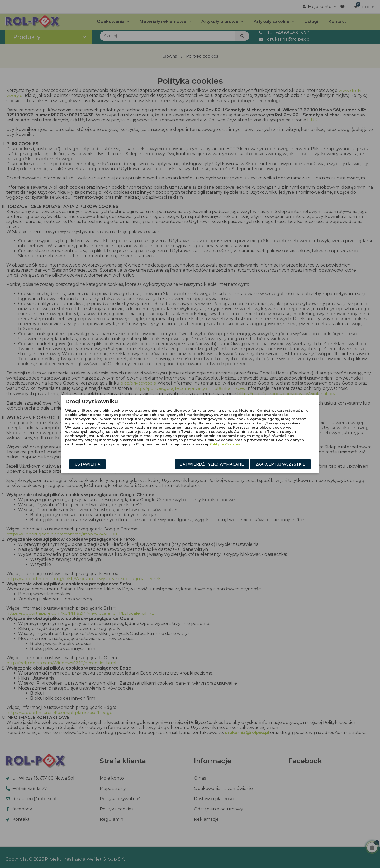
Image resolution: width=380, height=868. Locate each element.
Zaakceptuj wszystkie (280, 464)
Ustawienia (87, 464)
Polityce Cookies (225, 444)
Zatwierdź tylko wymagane (212, 464)
